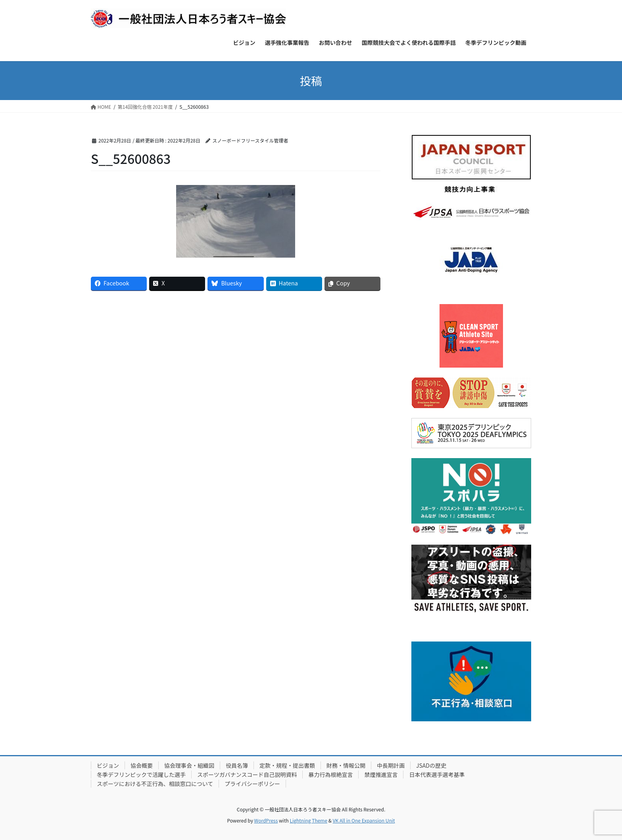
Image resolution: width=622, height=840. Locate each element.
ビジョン (108, 765)
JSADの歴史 (431, 765)
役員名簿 (237, 765)
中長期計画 (391, 765)
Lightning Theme (308, 820)
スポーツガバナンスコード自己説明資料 (247, 774)
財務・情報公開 (346, 765)
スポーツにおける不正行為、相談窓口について (155, 784)
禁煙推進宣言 (381, 774)
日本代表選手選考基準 (437, 774)
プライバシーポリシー (252, 784)
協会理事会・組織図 (189, 765)
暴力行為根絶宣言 (330, 774)
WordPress (266, 820)
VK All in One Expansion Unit (364, 820)
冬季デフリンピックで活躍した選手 (141, 774)
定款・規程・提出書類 (287, 765)
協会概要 (142, 765)
